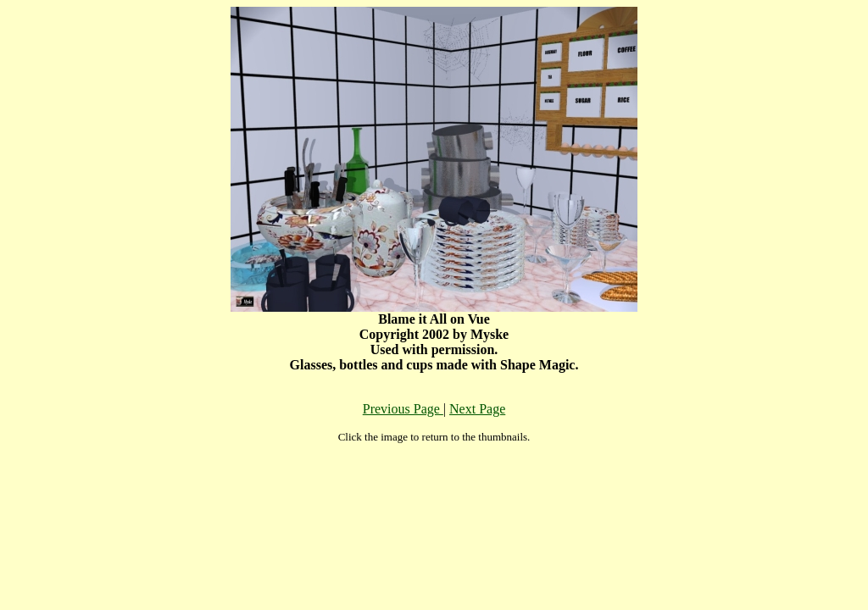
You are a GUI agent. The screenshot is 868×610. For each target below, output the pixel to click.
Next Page (477, 409)
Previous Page (403, 409)
